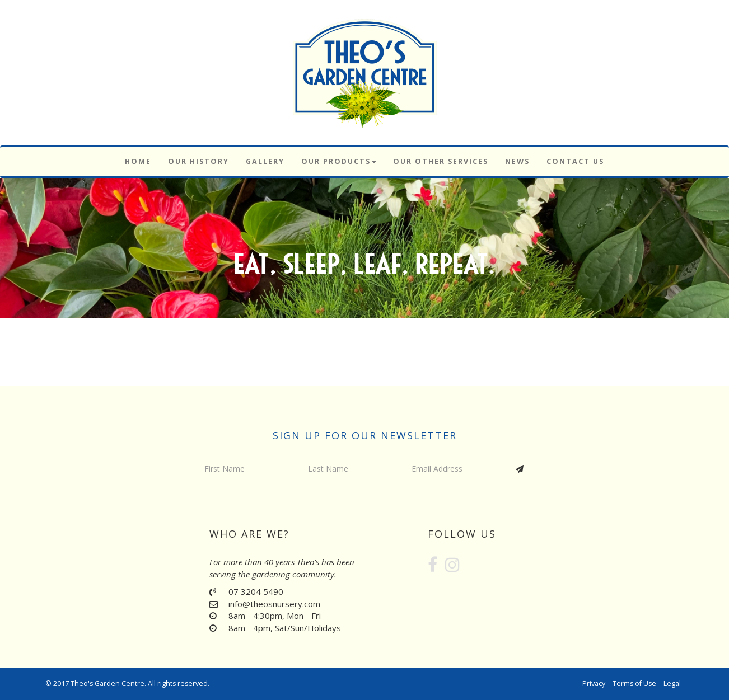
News (517, 161)
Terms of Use (634, 683)
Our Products (339, 161)
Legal (672, 683)
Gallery (265, 161)
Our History (198, 161)
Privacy (594, 683)
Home (138, 161)
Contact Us (575, 161)
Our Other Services (441, 161)
